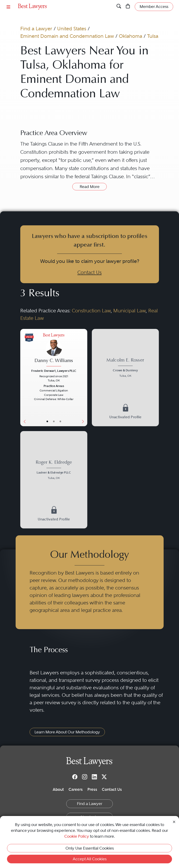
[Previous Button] (24, 378)
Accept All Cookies (90, 859)
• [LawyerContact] (60, 422)
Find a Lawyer (36, 29)
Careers (76, 789)
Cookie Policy (77, 836)
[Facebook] (75, 777)
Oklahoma (131, 36)
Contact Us (89, 272)
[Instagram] (85, 777)
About (58, 789)
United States (72, 29)
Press (92, 789)
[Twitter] (104, 777)
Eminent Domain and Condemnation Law (67, 36)
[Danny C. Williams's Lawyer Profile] (54, 350)
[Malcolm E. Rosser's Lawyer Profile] (125, 369)
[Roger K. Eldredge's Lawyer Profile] (54, 471)
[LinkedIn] (94, 777)
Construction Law (91, 311)
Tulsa (153, 36)
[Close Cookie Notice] (174, 821)
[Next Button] (84, 378)
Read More (90, 187)
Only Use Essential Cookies (90, 848)
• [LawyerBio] (54, 422)
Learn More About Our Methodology (67, 732)
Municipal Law (129, 311)
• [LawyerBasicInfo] (47, 422)
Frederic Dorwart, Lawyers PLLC (54, 371)
